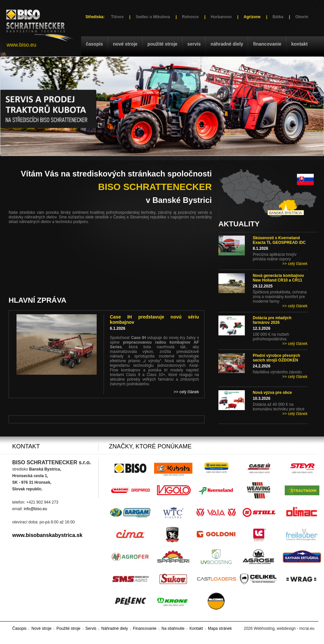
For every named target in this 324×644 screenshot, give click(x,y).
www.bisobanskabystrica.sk (47, 535)
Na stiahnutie (173, 628)
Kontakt (300, 44)
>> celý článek (295, 264)
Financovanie (267, 44)
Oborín (302, 17)
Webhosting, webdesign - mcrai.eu (284, 628)
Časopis (94, 44)
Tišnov (117, 17)
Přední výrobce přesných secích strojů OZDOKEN (276, 358)
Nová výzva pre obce (272, 393)
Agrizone (252, 17)
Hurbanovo (221, 17)
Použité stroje (162, 44)
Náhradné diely (227, 44)
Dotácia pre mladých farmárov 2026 (272, 320)
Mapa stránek (220, 628)
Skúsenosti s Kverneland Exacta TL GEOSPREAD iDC (279, 240)
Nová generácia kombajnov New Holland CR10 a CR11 (278, 278)
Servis (194, 44)
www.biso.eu (21, 45)
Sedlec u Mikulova (153, 17)
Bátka (278, 17)
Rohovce (191, 17)
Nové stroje (125, 44)
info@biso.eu (35, 509)
